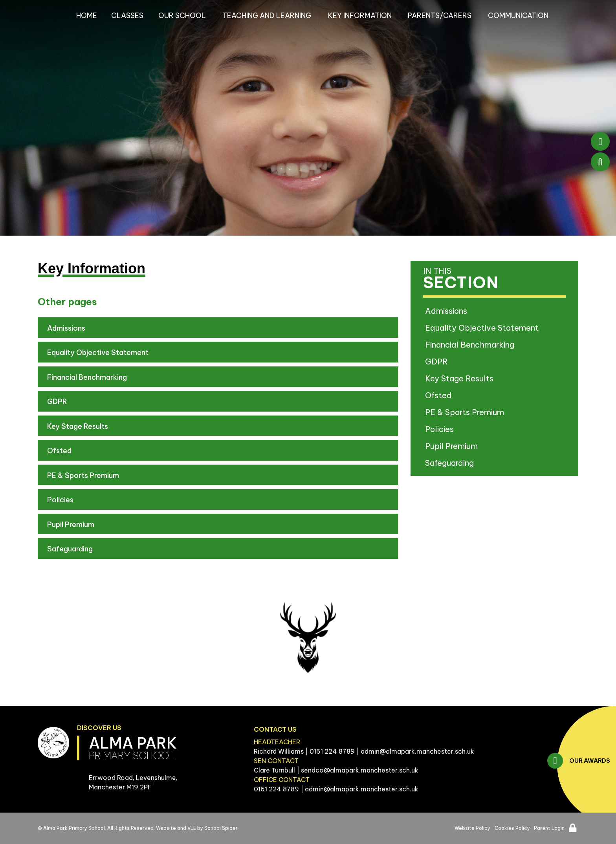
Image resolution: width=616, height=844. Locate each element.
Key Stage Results (78, 426)
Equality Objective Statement (98, 352)
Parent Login (549, 828)
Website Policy (472, 828)
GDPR (57, 402)
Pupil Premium (71, 525)
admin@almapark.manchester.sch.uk (417, 751)
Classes (127, 16)
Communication (518, 16)
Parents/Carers (440, 16)
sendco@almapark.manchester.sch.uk (360, 770)
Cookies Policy (512, 828)
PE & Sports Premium (83, 475)
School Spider (221, 828)
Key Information (360, 16)
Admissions (66, 328)
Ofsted (59, 451)
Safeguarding (70, 549)
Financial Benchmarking (87, 377)
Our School (182, 16)
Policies (60, 500)
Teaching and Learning (267, 16)
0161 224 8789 (332, 751)
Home (87, 16)
